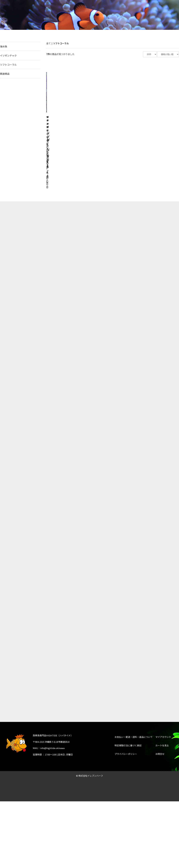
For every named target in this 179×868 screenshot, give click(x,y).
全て (48, 43)
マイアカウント (163, 425)
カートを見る (162, 433)
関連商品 (5, 74)
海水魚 (4, 46)
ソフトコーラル (8, 65)
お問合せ (160, 442)
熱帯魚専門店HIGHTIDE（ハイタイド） (25, 8)
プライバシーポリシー (126, 442)
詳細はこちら (66, 99)
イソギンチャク (8, 55)
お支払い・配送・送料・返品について (134, 425)
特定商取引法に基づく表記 (128, 433)
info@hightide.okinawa (52, 436)
